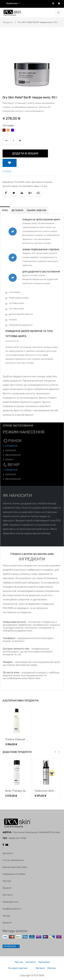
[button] (10, 163)
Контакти (8, 895)
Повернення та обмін (14, 874)
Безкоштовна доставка (15, 867)
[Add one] (20, 141)
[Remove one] (6, 141)
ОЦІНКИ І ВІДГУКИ (37, 210)
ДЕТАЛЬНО (17, 210)
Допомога (8, 853)
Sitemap (52, 968)
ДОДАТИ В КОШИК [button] (25, 153)
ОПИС (5, 210)
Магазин (40, 968)
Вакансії (7, 888)
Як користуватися (18, 968)
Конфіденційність (12, 909)
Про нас (7, 881)
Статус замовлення (13, 860)
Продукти (8, 22)
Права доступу (10, 902)
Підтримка (44, 962)
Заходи (6, 916)
